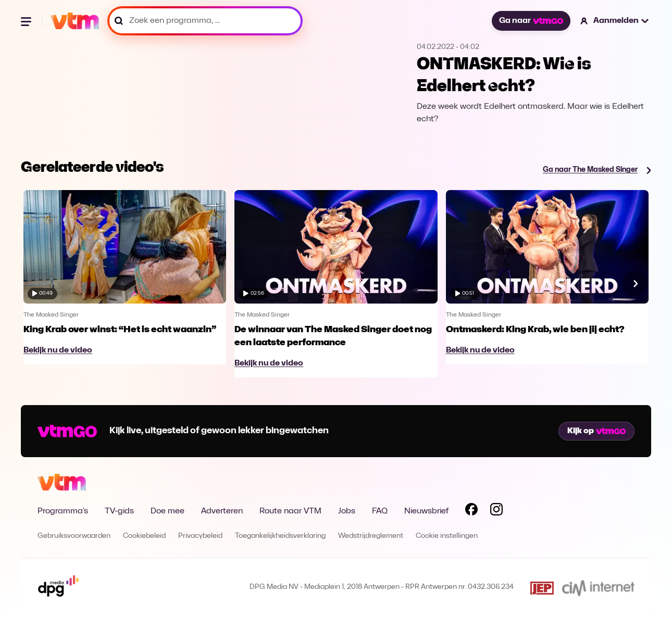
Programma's (63, 511)
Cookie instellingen (447, 536)
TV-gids (119, 511)
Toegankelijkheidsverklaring (280, 536)
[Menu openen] (27, 21)
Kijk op (596, 431)
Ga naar (531, 21)
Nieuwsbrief (426, 511)
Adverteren (222, 511)
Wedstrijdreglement (371, 536)
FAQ (380, 511)
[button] (615, 21)
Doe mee (167, 511)
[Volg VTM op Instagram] (496, 511)
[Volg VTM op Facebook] (471, 511)
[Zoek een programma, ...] (205, 21)
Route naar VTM (290, 511)
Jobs (347, 511)
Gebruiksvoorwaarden (74, 536)
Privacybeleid (200, 536)
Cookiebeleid (144, 536)
